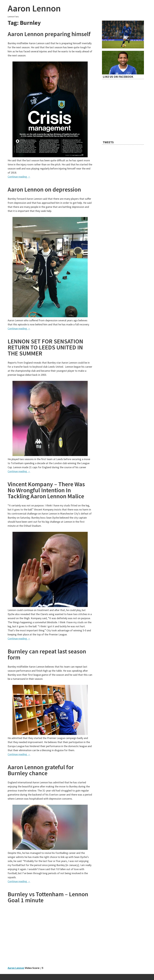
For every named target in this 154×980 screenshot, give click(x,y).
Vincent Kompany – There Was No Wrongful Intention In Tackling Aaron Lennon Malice (46, 490)
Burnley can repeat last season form (47, 654)
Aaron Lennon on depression (44, 189)
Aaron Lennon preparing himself (49, 34)
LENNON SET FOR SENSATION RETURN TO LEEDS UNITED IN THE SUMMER (45, 347)
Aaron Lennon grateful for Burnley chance (41, 770)
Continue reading (19, 177)
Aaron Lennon (34, 8)
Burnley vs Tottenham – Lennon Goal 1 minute (48, 897)
